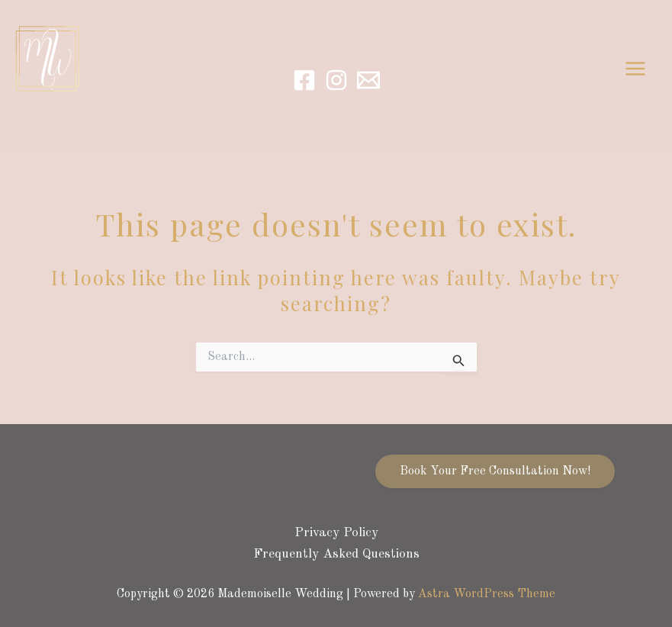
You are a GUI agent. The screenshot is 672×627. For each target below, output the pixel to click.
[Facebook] (304, 80)
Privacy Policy (336, 533)
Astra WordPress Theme (487, 594)
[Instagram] (336, 80)
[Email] (368, 80)
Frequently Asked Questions (336, 554)
